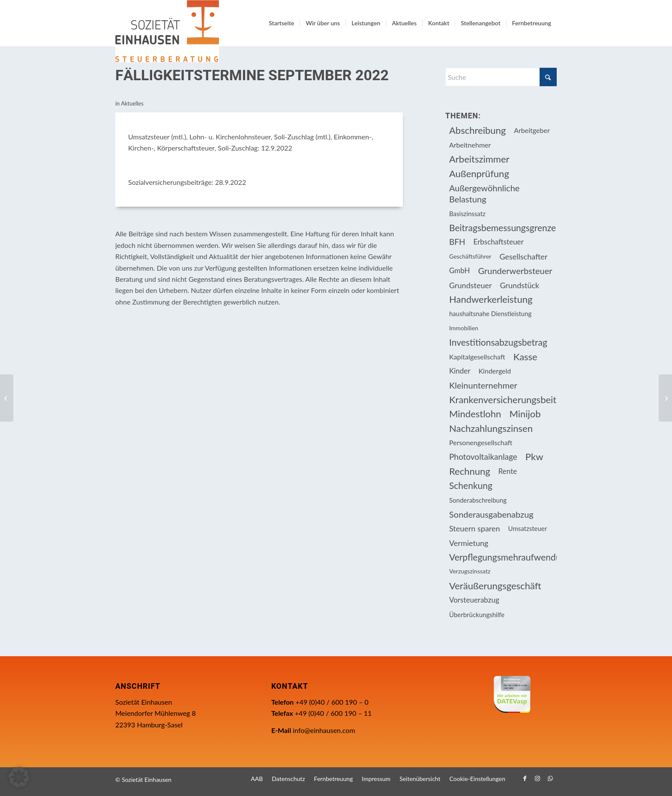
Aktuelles (132, 103)
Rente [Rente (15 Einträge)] (508, 471)
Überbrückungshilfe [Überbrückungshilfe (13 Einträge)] (477, 615)
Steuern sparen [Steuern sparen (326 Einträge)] (475, 528)
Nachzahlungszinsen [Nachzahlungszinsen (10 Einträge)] (491, 428)
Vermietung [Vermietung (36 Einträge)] (469, 543)
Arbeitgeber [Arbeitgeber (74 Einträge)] (532, 130)
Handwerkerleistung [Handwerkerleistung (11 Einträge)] (491, 299)
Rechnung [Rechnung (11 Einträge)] (470, 471)
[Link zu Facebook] (525, 778)
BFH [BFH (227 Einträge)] (457, 242)
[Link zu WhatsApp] (550, 778)
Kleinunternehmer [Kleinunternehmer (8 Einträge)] (483, 385)
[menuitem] (281, 23)
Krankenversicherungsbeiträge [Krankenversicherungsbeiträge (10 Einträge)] (503, 400)
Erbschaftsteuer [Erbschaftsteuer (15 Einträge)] (499, 242)
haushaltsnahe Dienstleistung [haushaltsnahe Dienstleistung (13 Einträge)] (490, 314)
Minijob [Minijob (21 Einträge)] (525, 414)
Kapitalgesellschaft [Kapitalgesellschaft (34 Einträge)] (477, 357)
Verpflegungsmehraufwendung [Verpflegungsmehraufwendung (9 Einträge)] (503, 557)
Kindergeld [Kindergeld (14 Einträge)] (495, 371)
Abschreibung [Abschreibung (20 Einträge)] (477, 130)
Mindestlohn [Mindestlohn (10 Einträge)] (475, 414)
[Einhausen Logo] (167, 31)
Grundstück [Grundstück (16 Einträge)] (520, 285)
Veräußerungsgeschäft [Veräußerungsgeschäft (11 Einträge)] (495, 586)
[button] (19, 777)
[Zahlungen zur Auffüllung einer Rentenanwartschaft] (665, 398)
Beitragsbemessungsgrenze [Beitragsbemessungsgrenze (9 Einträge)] (502, 228)
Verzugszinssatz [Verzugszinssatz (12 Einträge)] (470, 571)
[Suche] (501, 77)
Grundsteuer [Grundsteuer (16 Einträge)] (471, 285)
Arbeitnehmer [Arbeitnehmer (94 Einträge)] (470, 145)
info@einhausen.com (324, 730)
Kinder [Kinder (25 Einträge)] (460, 371)
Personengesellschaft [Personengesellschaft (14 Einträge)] (481, 442)
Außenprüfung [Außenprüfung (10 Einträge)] (479, 173)
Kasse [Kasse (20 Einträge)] (525, 357)
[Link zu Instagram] (537, 778)
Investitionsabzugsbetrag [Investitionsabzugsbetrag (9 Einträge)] (498, 342)
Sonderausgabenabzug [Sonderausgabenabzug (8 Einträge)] (491, 514)
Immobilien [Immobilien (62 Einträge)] (464, 328)
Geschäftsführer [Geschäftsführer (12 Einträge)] (470, 256)
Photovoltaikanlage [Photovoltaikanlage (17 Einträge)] (483, 457)
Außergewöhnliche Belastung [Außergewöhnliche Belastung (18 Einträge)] (484, 193)
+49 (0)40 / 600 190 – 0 (332, 702)
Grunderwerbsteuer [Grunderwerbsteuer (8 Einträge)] (515, 271)
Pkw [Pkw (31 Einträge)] (534, 457)
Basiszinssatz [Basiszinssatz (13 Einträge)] (467, 214)
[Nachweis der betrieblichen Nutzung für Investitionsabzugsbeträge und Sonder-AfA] (7, 398)
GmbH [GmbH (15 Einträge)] (460, 270)
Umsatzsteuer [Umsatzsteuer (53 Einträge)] (528, 528)
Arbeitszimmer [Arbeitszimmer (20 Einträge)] (479, 159)
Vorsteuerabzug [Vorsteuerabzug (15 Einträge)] (474, 600)
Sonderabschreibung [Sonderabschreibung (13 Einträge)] (478, 500)
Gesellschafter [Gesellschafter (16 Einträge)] (523, 256)
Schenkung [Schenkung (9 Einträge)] (471, 485)
